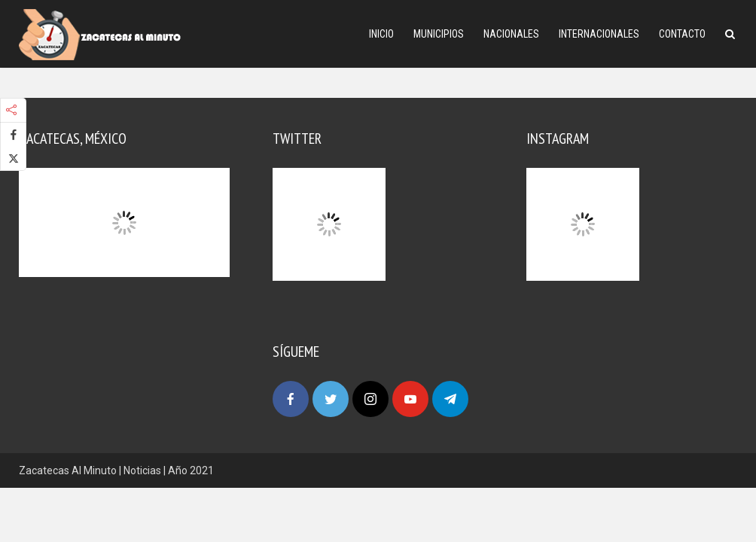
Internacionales (599, 34)
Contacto (682, 34)
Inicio (381, 34)
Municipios (439, 34)
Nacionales (511, 34)
